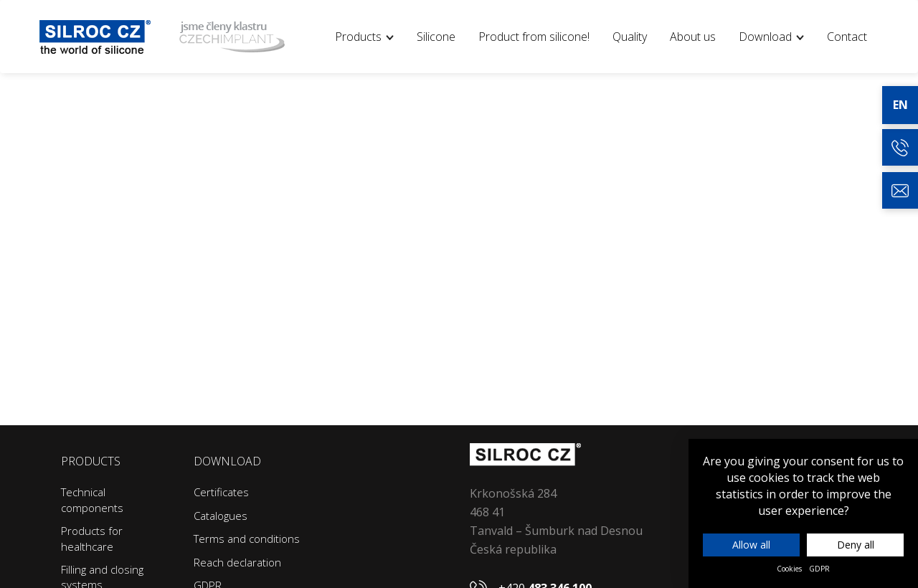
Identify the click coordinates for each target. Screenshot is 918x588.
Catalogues (221, 516)
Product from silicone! (534, 37)
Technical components (92, 499)
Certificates (221, 492)
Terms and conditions (247, 539)
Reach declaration (237, 562)
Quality (630, 37)
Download (771, 37)
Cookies (789, 569)
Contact (847, 37)
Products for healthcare (92, 538)
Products (364, 37)
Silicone (436, 37)
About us (693, 37)
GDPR (819, 569)
